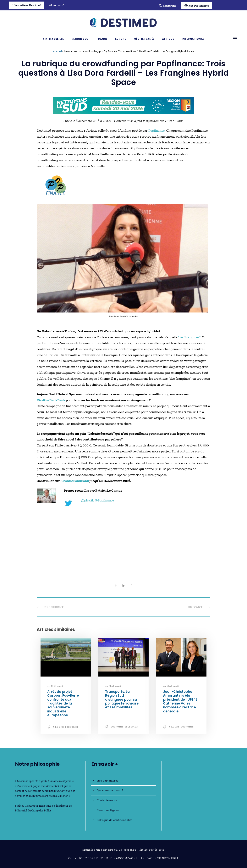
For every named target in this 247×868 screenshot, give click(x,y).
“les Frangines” (189, 337)
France (102, 39)
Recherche (168, 6)
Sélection (132, 727)
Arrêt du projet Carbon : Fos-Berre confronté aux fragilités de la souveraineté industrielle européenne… (63, 703)
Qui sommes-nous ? (110, 790)
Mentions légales (108, 810)
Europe (121, 39)
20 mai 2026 (55, 686)
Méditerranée (144, 39)
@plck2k (87, 500)
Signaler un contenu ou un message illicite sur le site (123, 850)
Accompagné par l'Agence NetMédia (147, 858)
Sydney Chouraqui (26, 806)
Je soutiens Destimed (27, 5)
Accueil (57, 51)
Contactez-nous (107, 800)
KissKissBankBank (51, 400)
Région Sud (80, 39)
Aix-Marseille (53, 39)
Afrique (168, 39)
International (193, 39)
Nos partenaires (107, 780)
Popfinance (156, 130)
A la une (58, 727)
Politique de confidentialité (115, 820)
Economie (71, 727)
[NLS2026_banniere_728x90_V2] (123, 105)
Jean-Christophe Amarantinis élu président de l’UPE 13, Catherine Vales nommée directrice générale (181, 701)
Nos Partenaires (196, 6)
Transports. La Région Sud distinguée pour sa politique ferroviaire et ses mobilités (122, 699)
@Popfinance (104, 500)
